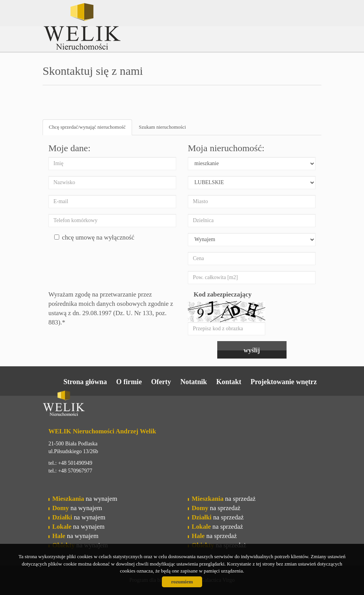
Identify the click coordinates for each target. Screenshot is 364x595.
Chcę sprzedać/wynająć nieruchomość (87, 127)
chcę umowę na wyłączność (94, 237)
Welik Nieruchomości (103, 405)
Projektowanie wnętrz (284, 382)
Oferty (161, 382)
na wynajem (85, 499)
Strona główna (85, 382)
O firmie (129, 382)
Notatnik (194, 382)
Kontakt (229, 382)
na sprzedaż (224, 499)
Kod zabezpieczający (223, 294)
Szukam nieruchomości (163, 127)
